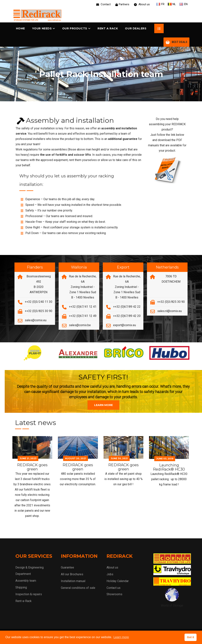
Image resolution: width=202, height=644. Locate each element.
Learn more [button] (121, 637)
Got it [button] (191, 637)
